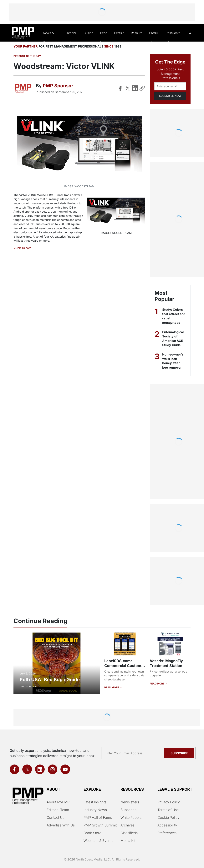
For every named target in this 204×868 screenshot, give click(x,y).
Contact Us (55, 818)
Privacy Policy (168, 802)
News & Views (49, 38)
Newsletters (130, 802)
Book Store (92, 833)
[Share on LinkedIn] (135, 88)
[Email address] (170, 87)
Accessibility (167, 825)
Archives (127, 825)
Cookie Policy (168, 818)
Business (88, 38)
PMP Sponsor (58, 86)
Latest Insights (95, 802)
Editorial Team (58, 810)
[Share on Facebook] (120, 88)
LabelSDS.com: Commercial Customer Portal (124, 666)
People (103, 38)
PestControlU (172, 38)
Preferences (167, 833)
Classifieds (129, 833)
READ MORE (112, 688)
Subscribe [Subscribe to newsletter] (180, 753)
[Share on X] (128, 88)
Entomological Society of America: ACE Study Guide (173, 339)
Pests (118, 33)
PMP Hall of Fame (97, 818)
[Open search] (190, 33)
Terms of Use (168, 810)
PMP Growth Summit (100, 825)
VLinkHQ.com (22, 248)
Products (154, 38)
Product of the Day (27, 57)
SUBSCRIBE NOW (170, 96)
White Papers (131, 818)
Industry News (95, 810)
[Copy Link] (142, 88)
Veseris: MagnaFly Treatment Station (166, 664)
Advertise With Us (60, 825)
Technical (71, 38)
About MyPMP (58, 802)
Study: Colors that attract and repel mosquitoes (172, 316)
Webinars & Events (98, 841)
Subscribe (128, 810)
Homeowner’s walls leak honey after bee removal (173, 361)
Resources (136, 38)
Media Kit (128, 841)
